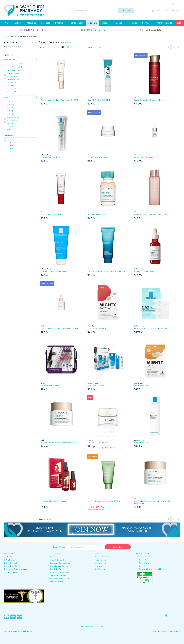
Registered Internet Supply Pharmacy (152, 569)
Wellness (46, 23)
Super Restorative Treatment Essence (150, 100)
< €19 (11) (10, 139)
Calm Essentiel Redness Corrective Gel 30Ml (59, 100)
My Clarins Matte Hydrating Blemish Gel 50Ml (61, 442)
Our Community (11, 563)
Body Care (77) (12, 92)
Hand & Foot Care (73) (14, 89)
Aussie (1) (10, 102)
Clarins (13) (11, 108)
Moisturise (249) (12, 76)
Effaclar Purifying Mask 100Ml (54, 271)
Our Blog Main (99, 569)
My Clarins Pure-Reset (97, 214)
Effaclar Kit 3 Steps (96, 385)
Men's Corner (98, 566)
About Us (9, 557)
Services (146, 23)
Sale (179, 23)
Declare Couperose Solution (99, 442)
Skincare (93, 23)
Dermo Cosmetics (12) (14, 67)
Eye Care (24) (11, 82)
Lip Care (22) (11, 86)
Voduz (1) (10, 130)
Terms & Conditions (145, 557)
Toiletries (133, 23)
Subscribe (118, 547)
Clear (33, 42)
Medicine (31, 23)
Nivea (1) (10, 123)
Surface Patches (141, 385)
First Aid (59, 23)
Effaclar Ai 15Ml (141, 442)
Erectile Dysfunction (57, 569)
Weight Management (57, 575)
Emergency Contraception (59, 563)
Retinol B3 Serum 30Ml (144, 271)
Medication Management (59, 572)
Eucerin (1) (10, 114)
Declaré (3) (10, 111)
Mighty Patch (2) (12, 120)
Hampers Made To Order (59, 578)
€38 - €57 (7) (11, 145)
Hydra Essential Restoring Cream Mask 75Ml (107, 271)
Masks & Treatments (22, 47)
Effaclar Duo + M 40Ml (50, 157)
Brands (18, 23)
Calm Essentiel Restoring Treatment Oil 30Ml (60, 328)
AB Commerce (175, 631)
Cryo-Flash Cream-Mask (98, 157)
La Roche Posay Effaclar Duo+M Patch (151, 328)
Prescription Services (57, 560)
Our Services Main (56, 582)
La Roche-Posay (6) (13, 117)
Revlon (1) (10, 126)
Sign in (174, 4)
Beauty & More (99, 563)
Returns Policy (143, 563)
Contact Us (9, 560)
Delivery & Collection (13, 572)
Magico (159, 631)
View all (98, 47)
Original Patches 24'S (97, 328)
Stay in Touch (59, 547)
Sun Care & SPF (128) (14, 70)
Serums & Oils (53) (13, 79)
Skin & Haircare (99, 560)
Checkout (175, 11)
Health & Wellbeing (101, 557)
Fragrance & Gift (164, 23)
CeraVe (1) (10, 105)
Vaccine (52, 557)
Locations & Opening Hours (15, 569)
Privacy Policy (143, 560)
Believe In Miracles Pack (51, 385)
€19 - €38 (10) (11, 142)
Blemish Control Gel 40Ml (99, 100)
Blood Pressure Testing (58, 566)
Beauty (119, 23)
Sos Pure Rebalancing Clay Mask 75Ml (104, 501)
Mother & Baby (76, 23)
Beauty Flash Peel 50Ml (51, 214)
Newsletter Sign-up (12, 566)
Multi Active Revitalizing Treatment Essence (153, 214)
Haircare (106, 23)
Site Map (141, 566)
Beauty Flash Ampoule (144, 157)
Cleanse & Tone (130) (14, 73)
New (7, 23)
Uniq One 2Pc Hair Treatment (53, 501)
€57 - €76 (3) (11, 149)
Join (179, 4)
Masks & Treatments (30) (15, 64)
